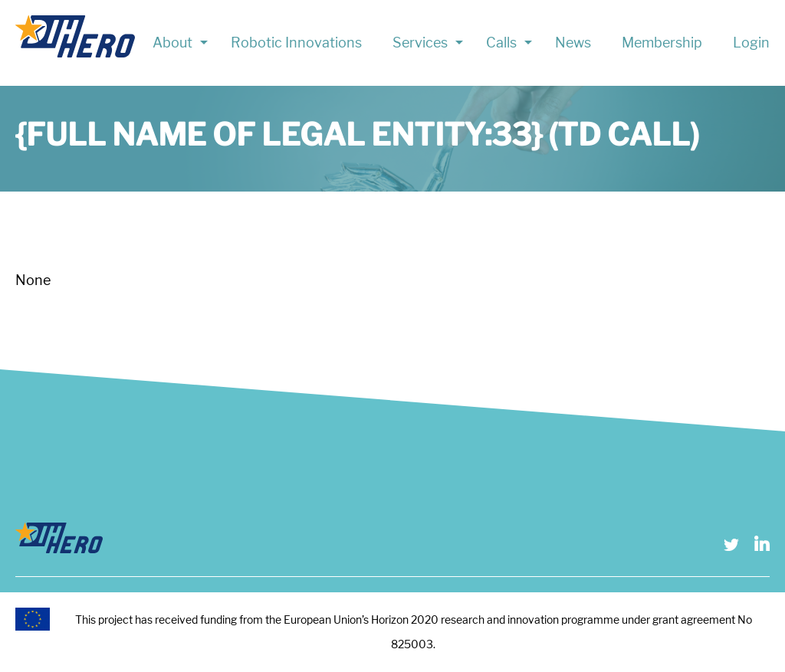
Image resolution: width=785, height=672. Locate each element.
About (172, 43)
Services (420, 43)
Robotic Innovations (296, 43)
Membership (662, 43)
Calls (501, 43)
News (573, 43)
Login (751, 43)
